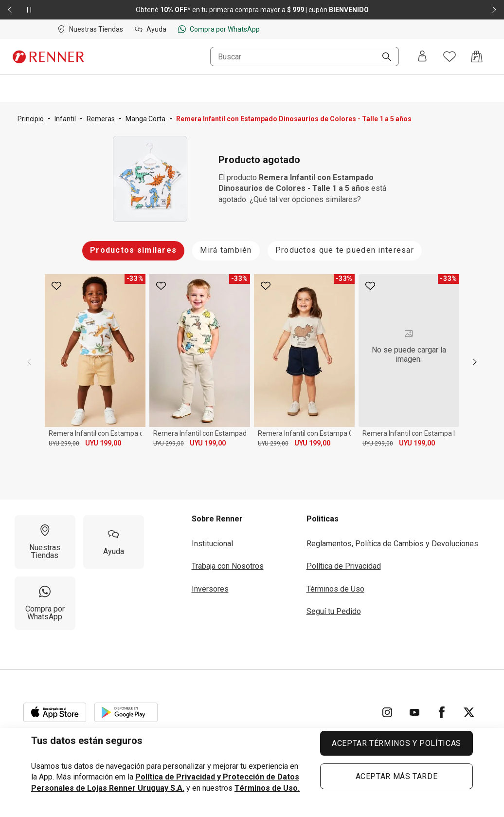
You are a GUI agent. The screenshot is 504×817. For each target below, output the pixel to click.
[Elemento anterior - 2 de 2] (10, 10)
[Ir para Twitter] (469, 712)
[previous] (29, 362)
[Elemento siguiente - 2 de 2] (494, 10)
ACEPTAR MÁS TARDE (397, 776)
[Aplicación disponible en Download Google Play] (126, 712)
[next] (475, 362)
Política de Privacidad (344, 566)
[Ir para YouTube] (414, 712)
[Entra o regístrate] (422, 57)
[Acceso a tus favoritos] (450, 56)
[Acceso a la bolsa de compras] (477, 56)
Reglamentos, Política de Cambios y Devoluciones (392, 544)
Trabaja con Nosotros (228, 566)
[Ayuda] (114, 542)
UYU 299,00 (64, 444)
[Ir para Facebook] (442, 712)
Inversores (210, 589)
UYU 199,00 (103, 443)
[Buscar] (383, 57)
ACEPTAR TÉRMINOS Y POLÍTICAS (396, 743)
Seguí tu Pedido (334, 611)
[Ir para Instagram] (387, 712)
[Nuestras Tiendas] (45, 542)
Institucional (212, 544)
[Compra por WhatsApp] (45, 603)
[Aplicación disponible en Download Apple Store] (55, 712)
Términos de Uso (335, 589)
